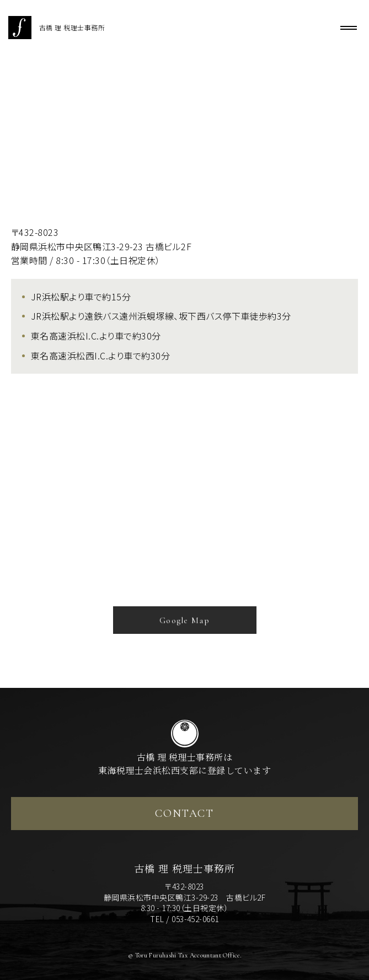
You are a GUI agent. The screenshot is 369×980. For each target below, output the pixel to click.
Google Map (184, 623)
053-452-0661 (195, 919)
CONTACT (184, 814)
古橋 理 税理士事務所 (57, 28)
